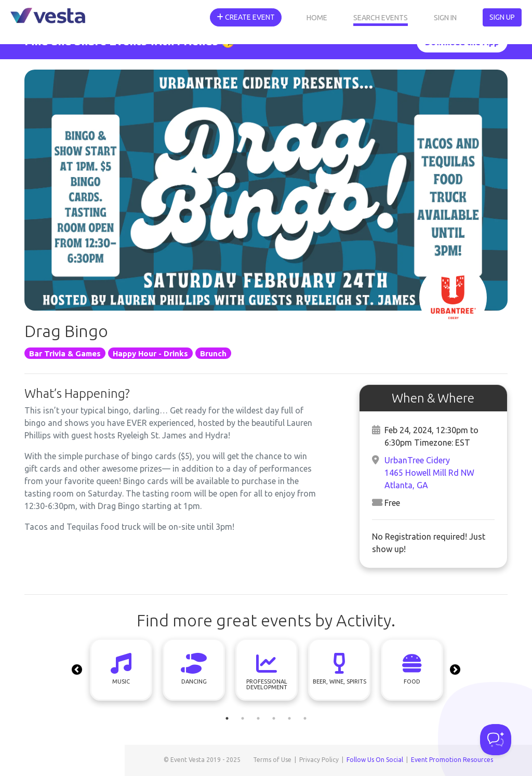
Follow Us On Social (375, 760)
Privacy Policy (319, 760)
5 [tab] (289, 718)
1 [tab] (227, 718)
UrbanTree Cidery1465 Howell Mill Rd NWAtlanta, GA (429, 473)
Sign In (445, 18)
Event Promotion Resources (452, 760)
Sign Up (502, 17)
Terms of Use (272, 760)
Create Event (246, 17)
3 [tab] (258, 718)
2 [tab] (243, 718)
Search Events (381, 18)
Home (317, 18)
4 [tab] (274, 718)
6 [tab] (305, 718)
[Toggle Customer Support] (496, 740)
